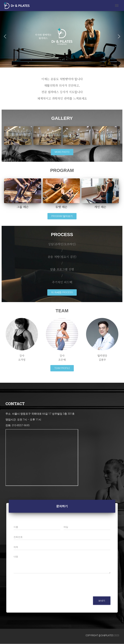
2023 (117, 635)
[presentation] (38, 591)
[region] (62, 36)
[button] (5, 36)
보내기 (102, 601)
